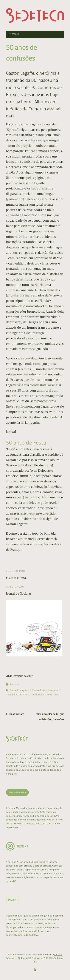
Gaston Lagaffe (14, 695)
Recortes (14, 684)
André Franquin (19, 690)
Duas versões (17, 714)
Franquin (53, 690)
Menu (15, 34)
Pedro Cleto (53, 695)
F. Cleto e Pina (38, 690)
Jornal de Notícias (35, 695)
